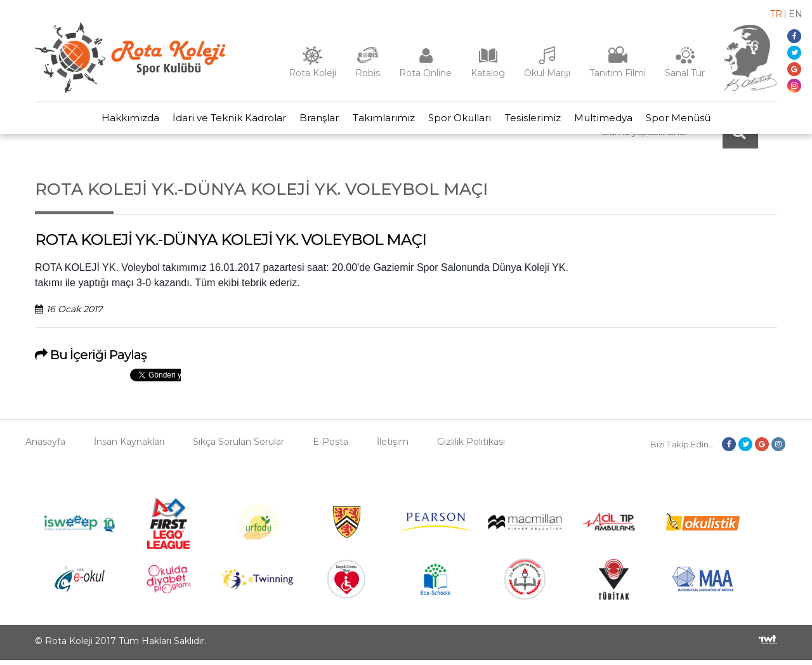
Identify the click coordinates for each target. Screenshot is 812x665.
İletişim (393, 447)
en (796, 14)
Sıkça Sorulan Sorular (239, 447)
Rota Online (425, 73)
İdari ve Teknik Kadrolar (219, 120)
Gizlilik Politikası (471, 447)
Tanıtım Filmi (618, 73)
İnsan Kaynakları (129, 447)
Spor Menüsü (693, 120)
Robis (368, 73)
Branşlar (313, 120)
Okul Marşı (547, 73)
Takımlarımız (382, 120)
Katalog (488, 73)
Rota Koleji (312, 73)
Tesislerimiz (539, 120)
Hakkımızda (116, 120)
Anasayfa (45, 447)
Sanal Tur (685, 73)
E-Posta (331, 447)
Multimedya (614, 120)
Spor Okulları (462, 120)
